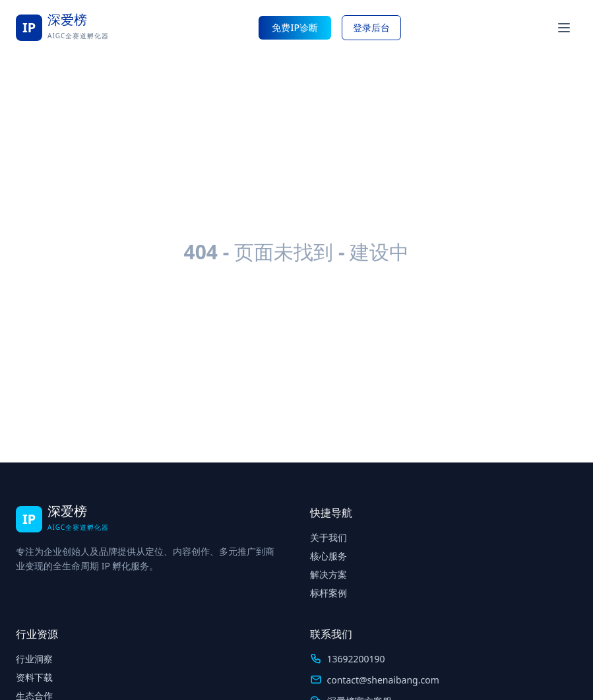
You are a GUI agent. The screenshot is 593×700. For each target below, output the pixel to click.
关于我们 (328, 537)
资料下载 (34, 677)
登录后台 (371, 27)
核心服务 (328, 556)
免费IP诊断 (295, 27)
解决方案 (328, 574)
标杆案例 (328, 593)
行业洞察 (34, 659)
